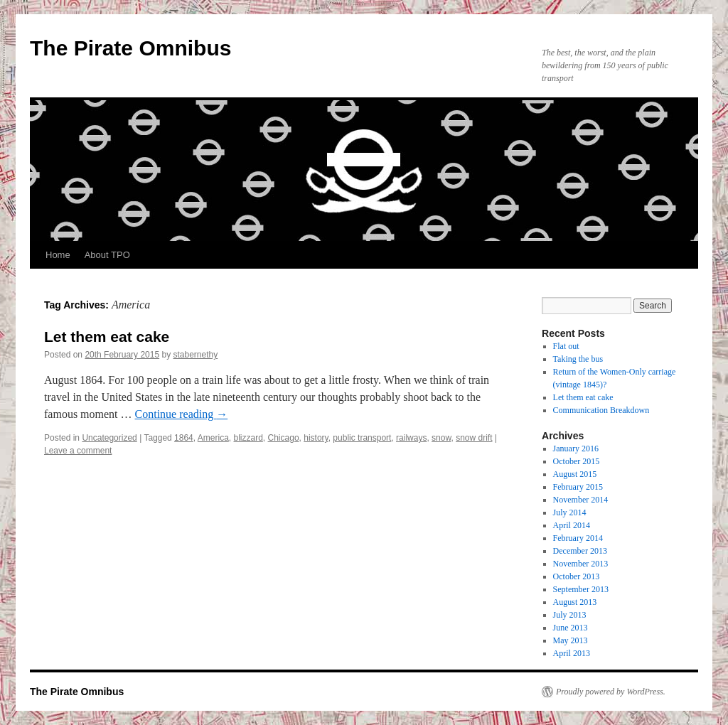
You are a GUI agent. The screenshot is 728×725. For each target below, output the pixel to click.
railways (411, 438)
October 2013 (577, 576)
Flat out (566, 346)
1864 (184, 438)
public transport (362, 438)
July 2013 (570, 615)
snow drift (474, 438)
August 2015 (575, 474)
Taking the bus (578, 359)
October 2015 (577, 461)
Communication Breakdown (601, 410)
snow (441, 438)
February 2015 (578, 487)
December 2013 (580, 551)
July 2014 (570, 512)
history (316, 438)
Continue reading (182, 414)
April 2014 (572, 525)
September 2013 (581, 589)
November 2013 (581, 564)
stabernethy (196, 355)
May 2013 (571, 640)
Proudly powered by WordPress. (611, 692)
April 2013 (572, 653)
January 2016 (576, 449)
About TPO (107, 255)
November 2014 (581, 500)
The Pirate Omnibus (130, 48)
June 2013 (571, 628)
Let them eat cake (107, 337)
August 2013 (575, 602)
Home (58, 255)
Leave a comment (78, 451)
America (213, 438)
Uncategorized (109, 438)
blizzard (248, 438)
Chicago (284, 438)
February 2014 (578, 538)
